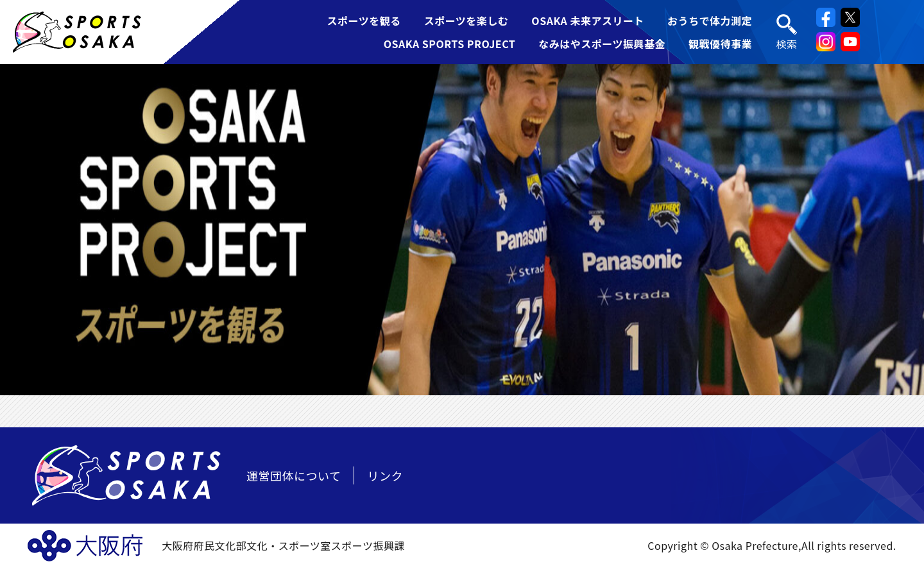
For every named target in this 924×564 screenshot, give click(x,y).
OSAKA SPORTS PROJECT (450, 44)
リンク (385, 475)
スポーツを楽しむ (466, 21)
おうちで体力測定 (710, 21)
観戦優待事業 (720, 44)
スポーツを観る (364, 21)
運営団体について (294, 475)
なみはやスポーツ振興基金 (602, 44)
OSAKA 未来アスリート (588, 21)
